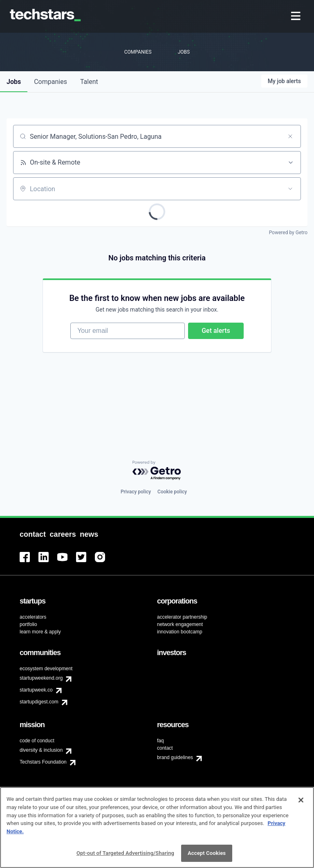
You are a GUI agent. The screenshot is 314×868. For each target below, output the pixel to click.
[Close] (301, 805)
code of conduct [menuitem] (37, 741)
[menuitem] (297, 17)
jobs (14, 82)
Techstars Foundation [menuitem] (43, 762)
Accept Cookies (207, 858)
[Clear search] (290, 136)
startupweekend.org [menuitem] (41, 678)
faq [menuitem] (160, 741)
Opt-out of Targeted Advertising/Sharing (125, 858)
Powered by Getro (288, 233)
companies (50, 82)
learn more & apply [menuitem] (40, 632)
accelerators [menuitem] (33, 617)
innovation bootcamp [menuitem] (180, 632)
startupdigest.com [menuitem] (39, 702)
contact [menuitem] (165, 748)
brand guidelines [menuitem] (175, 757)
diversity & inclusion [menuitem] (41, 750)
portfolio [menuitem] (28, 624)
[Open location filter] (290, 189)
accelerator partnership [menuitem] (182, 617)
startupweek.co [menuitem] (36, 690)
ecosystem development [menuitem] (46, 669)
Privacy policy (136, 492)
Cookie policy (172, 492)
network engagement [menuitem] (180, 624)
